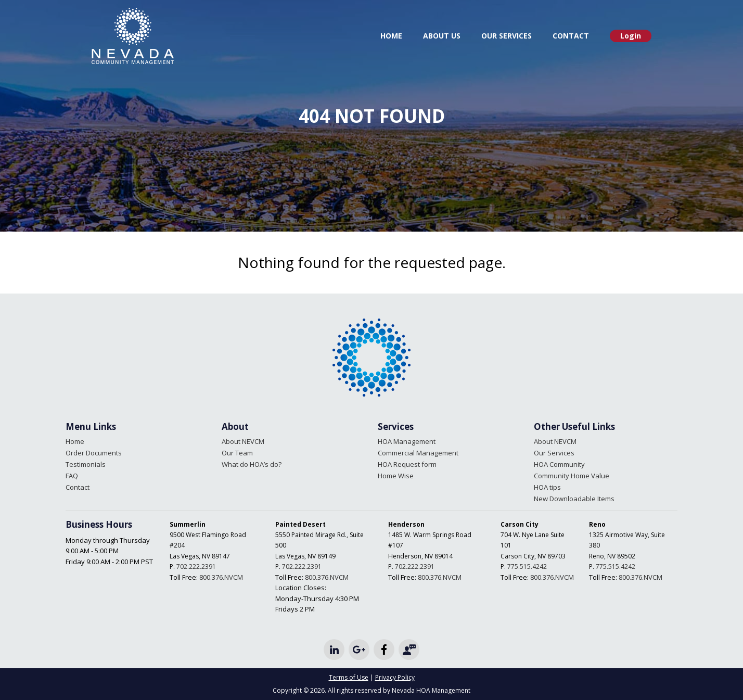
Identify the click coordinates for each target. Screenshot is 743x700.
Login (631, 36)
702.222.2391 (196, 567)
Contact (571, 36)
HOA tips (547, 487)
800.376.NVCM (221, 577)
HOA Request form (407, 464)
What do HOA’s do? (252, 464)
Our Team (237, 453)
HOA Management (407, 441)
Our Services (507, 36)
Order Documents (94, 453)
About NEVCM (243, 441)
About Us (442, 36)
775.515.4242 (527, 567)
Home (391, 36)
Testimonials (86, 464)
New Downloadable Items (574, 499)
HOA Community (559, 464)
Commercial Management (418, 453)
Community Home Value (572, 476)
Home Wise (396, 476)
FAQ (72, 476)
